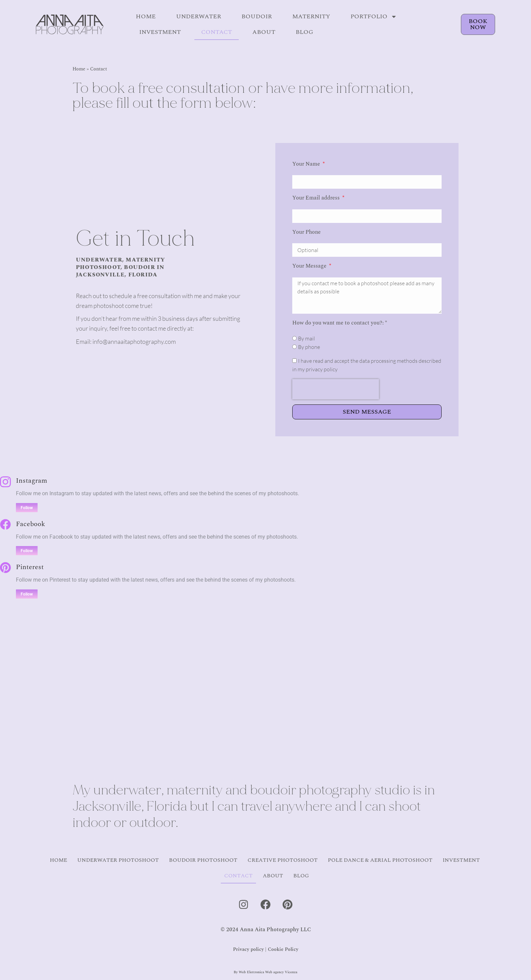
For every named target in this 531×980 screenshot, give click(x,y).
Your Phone (306, 232)
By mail (306, 338)
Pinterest (30, 567)
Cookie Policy (283, 949)
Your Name (307, 164)
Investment (160, 32)
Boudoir (257, 16)
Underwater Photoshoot (118, 860)
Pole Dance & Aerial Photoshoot (380, 860)
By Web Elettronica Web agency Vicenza (265, 972)
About (264, 32)
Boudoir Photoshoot (203, 860)
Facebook (30, 524)
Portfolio (374, 17)
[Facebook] (5, 524)
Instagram (31, 481)
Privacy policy (248, 949)
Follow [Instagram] (27, 508)
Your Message (310, 266)
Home (146, 16)
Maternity (311, 16)
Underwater (199, 16)
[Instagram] (5, 482)
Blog (304, 32)
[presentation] (336, 389)
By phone (309, 347)
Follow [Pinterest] (27, 594)
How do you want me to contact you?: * (340, 323)
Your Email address (317, 198)
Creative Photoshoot (283, 860)
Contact (217, 32)
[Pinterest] (5, 568)
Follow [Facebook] (27, 551)
